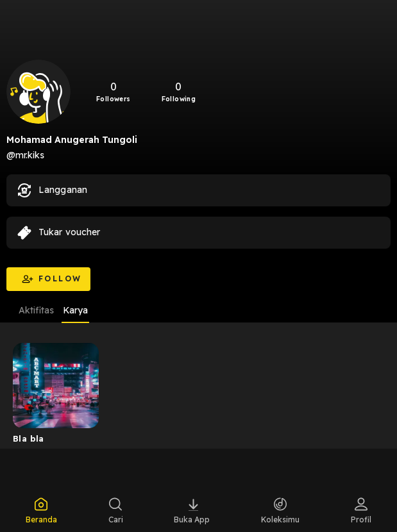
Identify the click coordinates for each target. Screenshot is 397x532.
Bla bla (29, 438)
